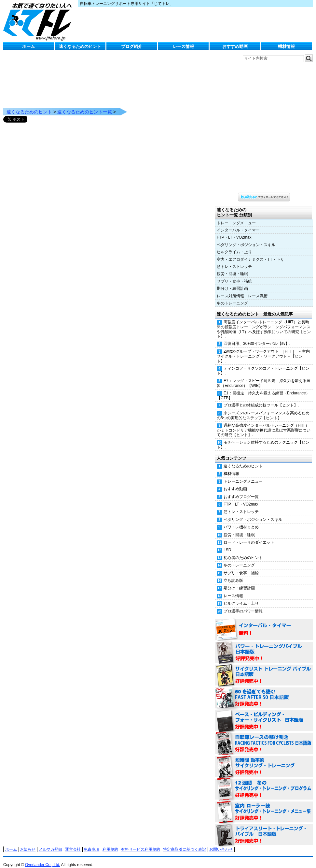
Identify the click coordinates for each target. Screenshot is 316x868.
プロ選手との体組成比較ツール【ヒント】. (261, 399)
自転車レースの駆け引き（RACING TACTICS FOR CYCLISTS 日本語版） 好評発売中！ (264, 737)
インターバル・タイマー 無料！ (264, 623)
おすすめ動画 (235, 46)
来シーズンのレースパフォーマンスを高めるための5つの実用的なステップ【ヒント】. (263, 409)
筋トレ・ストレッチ (234, 260)
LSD (227, 543)
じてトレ (39, 21)
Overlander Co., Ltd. (43, 858)
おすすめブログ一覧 (241, 490)
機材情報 (286, 46)
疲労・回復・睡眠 (232, 267)
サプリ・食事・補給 (234, 275)
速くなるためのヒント (80, 46)
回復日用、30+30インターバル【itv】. (257, 337)
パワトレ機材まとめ (241, 521)
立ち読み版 (233, 574)
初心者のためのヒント (243, 551)
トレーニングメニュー (236, 216)
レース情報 (183, 46)
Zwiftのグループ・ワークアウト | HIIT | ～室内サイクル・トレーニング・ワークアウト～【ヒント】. (263, 350)
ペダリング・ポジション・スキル (246, 238)
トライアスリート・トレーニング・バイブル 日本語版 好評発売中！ (264, 829)
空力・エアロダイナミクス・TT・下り (250, 253)
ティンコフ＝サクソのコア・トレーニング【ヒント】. (263, 364)
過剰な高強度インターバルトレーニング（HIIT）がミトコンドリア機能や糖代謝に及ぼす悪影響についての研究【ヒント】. (264, 424)
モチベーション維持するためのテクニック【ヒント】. (263, 438)
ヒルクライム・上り (234, 245)
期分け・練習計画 (232, 282)
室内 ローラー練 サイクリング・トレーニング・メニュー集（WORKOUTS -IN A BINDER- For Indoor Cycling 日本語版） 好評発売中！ (264, 806)
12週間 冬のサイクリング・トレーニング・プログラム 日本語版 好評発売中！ (264, 783)
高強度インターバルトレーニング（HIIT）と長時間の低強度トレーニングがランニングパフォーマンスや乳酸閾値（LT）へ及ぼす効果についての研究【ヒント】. (264, 323)
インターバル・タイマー (238, 224)
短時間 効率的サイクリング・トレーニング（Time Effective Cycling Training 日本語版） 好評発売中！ (264, 760)
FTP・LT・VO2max (234, 231)
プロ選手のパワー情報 (243, 605)
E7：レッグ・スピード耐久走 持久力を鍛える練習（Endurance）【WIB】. (264, 377)
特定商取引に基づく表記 (185, 843)
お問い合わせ (221, 843)
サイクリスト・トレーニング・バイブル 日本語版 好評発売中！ (264, 669)
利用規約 (110, 843)
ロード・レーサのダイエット (249, 536)
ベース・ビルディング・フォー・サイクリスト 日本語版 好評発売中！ (264, 714)
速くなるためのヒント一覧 (85, 105)
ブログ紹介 (132, 46)
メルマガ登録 (50, 843)
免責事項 (91, 843)
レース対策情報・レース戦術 (242, 289)
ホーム (28, 46)
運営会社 (73, 843)
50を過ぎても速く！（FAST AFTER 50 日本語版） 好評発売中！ (264, 692)
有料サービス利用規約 (141, 843)
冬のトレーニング (232, 297)
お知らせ (28, 843)
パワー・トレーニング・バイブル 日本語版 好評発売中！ (264, 646)
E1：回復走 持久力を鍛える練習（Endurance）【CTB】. (263, 389)
